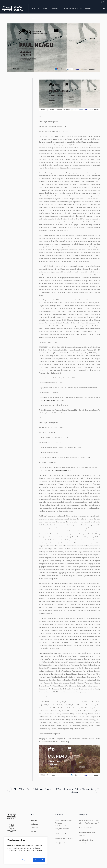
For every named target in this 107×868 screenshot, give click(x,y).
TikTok (33, 832)
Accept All (39, 860)
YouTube (34, 820)
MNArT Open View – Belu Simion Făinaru (32, 789)
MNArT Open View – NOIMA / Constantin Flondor (75, 791)
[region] (26, 850)
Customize (13, 860)
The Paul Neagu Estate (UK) (54, 400)
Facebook (35, 828)
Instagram (35, 824)
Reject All (26, 860)
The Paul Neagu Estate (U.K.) (61, 470)
